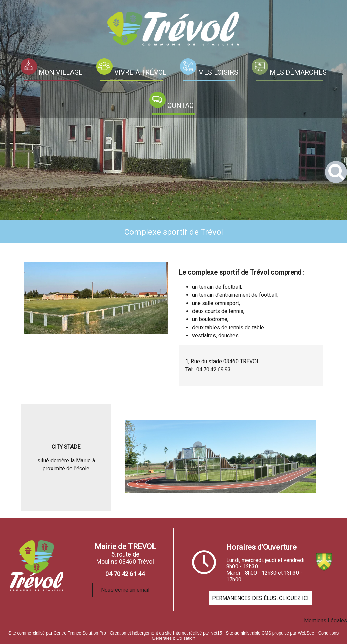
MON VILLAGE (61, 72)
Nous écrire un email (125, 590)
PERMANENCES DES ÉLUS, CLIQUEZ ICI (260, 598)
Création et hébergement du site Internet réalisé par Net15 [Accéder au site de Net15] (166, 633)
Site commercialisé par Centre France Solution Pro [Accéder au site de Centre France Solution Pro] (57, 633)
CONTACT (183, 105)
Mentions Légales (325, 620)
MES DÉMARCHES (298, 72)
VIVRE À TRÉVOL (140, 72)
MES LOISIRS (218, 72)
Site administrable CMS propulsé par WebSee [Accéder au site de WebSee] (270, 633)
